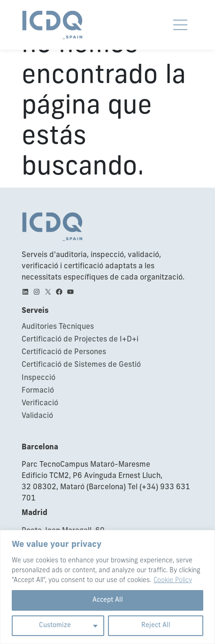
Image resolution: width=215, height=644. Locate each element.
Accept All (108, 600)
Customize (55, 625)
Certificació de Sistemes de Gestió (81, 365)
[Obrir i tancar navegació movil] (180, 25)
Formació (38, 391)
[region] (107, 587)
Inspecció (38, 378)
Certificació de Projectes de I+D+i (80, 340)
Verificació (40, 403)
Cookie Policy (173, 580)
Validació (37, 416)
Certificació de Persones (64, 352)
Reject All (156, 625)
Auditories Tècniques (58, 327)
